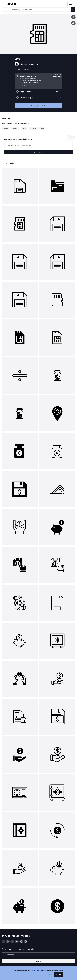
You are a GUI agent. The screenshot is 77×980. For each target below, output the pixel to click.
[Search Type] (5, 10)
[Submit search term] (73, 10)
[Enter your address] (38, 954)
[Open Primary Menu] (3, 4)
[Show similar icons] (73, 23)
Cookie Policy (35, 971)
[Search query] (38, 146)
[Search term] (40, 10)
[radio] (38, 81)
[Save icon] (73, 17)
